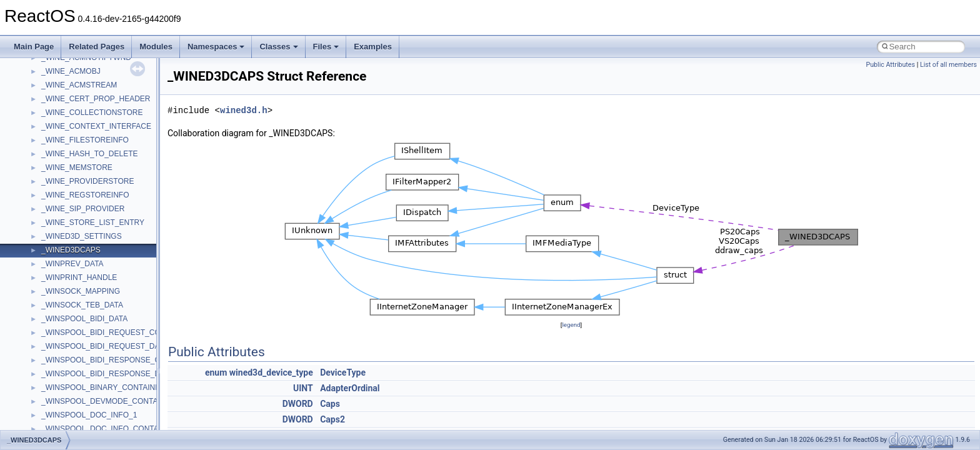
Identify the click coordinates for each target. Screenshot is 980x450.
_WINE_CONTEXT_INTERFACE (96, 126)
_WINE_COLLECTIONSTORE (92, 112)
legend (571, 325)
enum (216, 372)
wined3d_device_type (271, 372)
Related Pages (97, 47)
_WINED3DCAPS (71, 250)
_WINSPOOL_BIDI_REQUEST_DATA (105, 346)
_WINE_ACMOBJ (71, 71)
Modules (156, 47)
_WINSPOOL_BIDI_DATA (84, 319)
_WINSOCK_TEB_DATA (82, 305)
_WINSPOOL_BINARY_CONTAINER (103, 387)
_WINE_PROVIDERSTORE (87, 181)
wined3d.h (244, 110)
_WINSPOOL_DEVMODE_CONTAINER (108, 401)
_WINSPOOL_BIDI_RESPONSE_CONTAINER (120, 360)
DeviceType (343, 372)
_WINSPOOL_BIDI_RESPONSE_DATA (107, 374)
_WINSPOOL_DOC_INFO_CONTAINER (109, 429)
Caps (330, 404)
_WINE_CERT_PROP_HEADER (96, 99)
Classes (278, 47)
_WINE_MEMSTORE (77, 167)
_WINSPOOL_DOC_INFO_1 (89, 415)
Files (326, 47)
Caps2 (332, 419)
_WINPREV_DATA (72, 264)
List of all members (948, 65)
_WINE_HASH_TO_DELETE (90, 154)
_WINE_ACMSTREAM (79, 85)
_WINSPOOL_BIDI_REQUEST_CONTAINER (117, 332)
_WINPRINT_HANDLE (79, 277)
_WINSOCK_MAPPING (81, 291)
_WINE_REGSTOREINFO (85, 195)
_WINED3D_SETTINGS (82, 236)
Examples (373, 47)
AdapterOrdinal (350, 388)
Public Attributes (890, 65)
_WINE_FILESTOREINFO (85, 140)
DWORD (298, 404)
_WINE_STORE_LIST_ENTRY (93, 222)
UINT (303, 388)
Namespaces (216, 47)
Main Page (34, 47)
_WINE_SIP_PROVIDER (83, 209)
